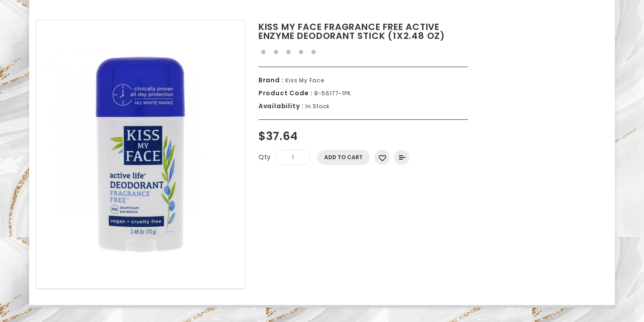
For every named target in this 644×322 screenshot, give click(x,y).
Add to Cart (343, 157)
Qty (265, 157)
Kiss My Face (304, 80)
